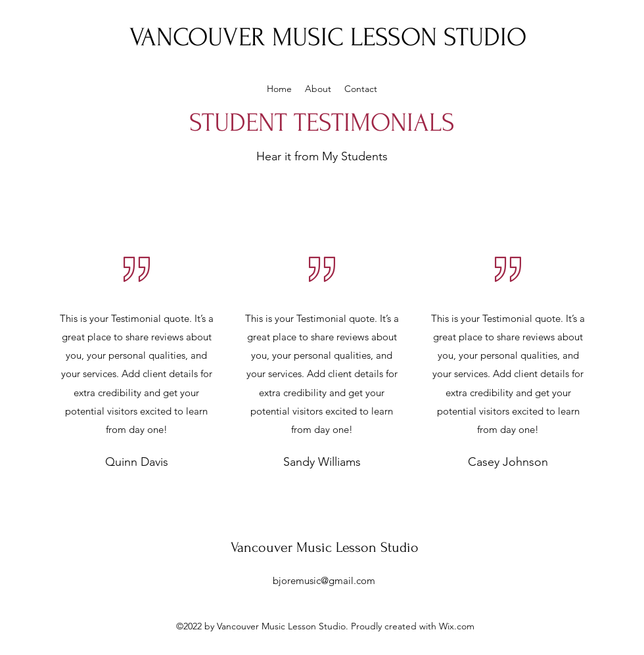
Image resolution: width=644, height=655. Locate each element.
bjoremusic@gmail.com (324, 580)
